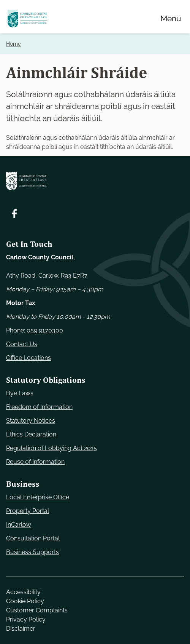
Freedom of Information (39, 407)
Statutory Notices (31, 421)
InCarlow (19, 525)
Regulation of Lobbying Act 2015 (51, 448)
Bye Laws (20, 393)
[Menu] (171, 18)
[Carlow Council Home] (95, 181)
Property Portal (28, 511)
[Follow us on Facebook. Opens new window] (14, 214)
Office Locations (28, 358)
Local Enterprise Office (38, 497)
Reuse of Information (35, 462)
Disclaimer (21, 629)
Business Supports (32, 552)
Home (13, 44)
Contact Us (22, 344)
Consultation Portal (33, 538)
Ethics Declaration (31, 434)
